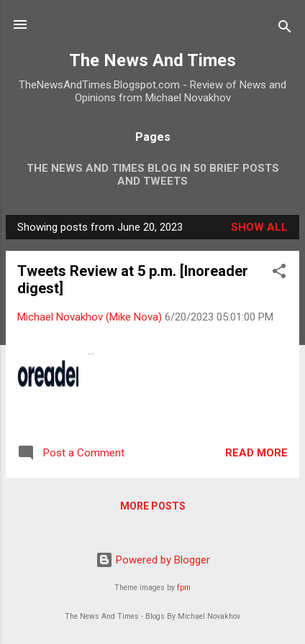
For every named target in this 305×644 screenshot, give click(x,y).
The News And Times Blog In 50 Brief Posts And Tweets (153, 175)
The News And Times (152, 60)
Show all (259, 227)
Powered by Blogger (153, 560)
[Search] (285, 29)
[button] (279, 273)
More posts (153, 506)
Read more (256, 453)
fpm (184, 588)
